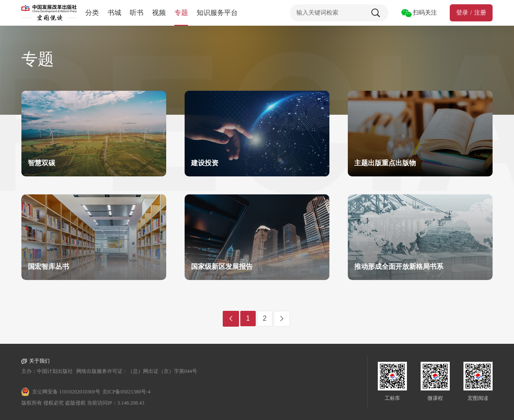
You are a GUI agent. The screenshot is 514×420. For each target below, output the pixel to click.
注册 (480, 13)
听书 (137, 13)
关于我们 (36, 361)
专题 (181, 13)
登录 (462, 13)
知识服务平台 (217, 13)
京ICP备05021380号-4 (127, 392)
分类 (92, 13)
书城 (114, 13)
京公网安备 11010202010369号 (66, 392)
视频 (159, 13)
